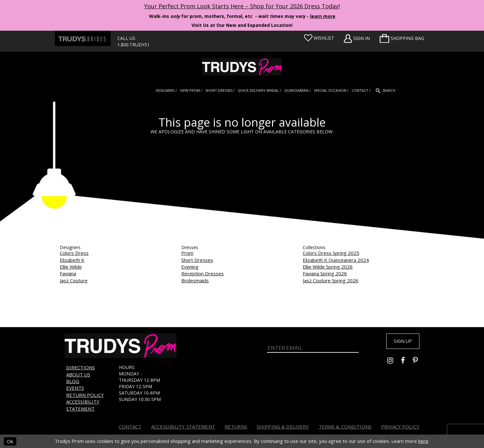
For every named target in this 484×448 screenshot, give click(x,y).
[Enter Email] (313, 346)
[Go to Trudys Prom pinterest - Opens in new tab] (418, 363)
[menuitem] (402, 38)
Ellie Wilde (71, 267)
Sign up (399, 342)
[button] (402, 38)
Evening (190, 267)
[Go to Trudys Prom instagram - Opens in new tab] (394, 363)
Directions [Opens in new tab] (81, 367)
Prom (187, 253)
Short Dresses (197, 260)
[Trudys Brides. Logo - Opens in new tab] (83, 38)
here (423, 441)
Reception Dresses (203, 273)
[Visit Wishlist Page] (319, 38)
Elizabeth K (72, 260)
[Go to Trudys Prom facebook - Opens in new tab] (407, 363)
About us (78, 374)
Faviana (68, 273)
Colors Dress (74, 253)
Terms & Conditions (345, 427)
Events (75, 388)
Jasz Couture (74, 280)
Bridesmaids (195, 280)
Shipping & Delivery (283, 427)
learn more (323, 16)
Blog (73, 381)
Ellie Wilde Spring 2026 (328, 267)
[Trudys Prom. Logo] (242, 67)
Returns (236, 427)
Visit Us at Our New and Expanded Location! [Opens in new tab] (242, 25)
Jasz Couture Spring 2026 (331, 280)
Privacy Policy (400, 427)
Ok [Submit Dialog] (10, 441)
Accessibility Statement (83, 405)
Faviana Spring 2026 (325, 273)
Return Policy (85, 395)
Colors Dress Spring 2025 (331, 253)
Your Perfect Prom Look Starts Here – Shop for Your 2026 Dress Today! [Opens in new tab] (242, 6)
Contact (130, 427)
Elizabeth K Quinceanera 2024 (336, 260)
